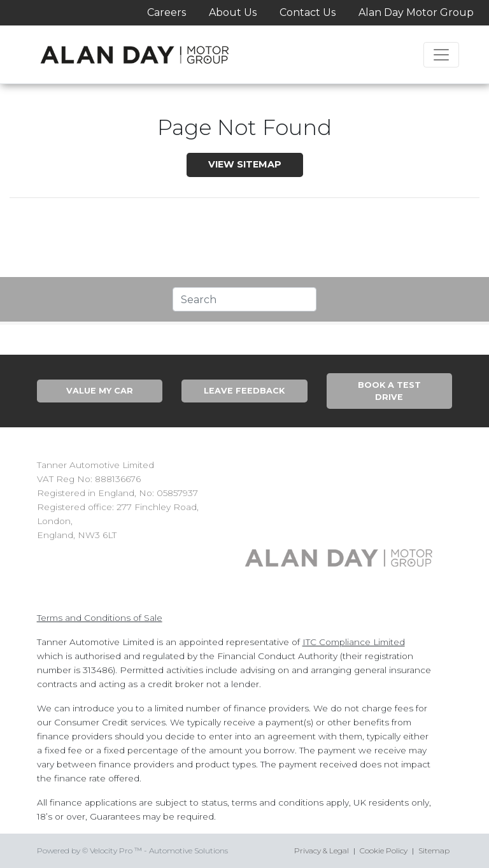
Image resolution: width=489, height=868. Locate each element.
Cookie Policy (384, 850)
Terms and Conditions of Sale (100, 618)
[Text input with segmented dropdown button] (244, 299)
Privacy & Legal (322, 850)
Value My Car (100, 391)
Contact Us (308, 12)
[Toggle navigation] (441, 55)
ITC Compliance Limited (354, 642)
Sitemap (434, 850)
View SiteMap (245, 164)
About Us (233, 12)
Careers (167, 12)
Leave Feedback (244, 391)
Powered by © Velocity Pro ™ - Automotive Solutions (132, 850)
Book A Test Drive (389, 391)
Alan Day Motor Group (416, 12)
